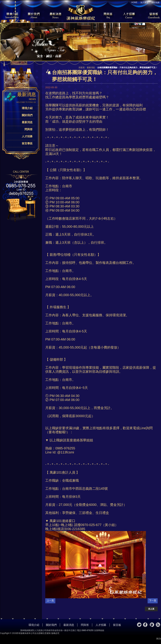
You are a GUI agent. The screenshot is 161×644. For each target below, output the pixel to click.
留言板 (151, 16)
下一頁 (153, 600)
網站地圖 (155, 3)
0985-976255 (88, 630)
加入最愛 (144, 3)
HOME (134, 2)
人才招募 (128, 16)
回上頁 (151, 609)
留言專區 (27, 143)
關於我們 (33, 16)
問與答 (106, 16)
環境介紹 (10, 16)
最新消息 (55, 16)
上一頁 (50, 600)
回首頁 (82, 68)
